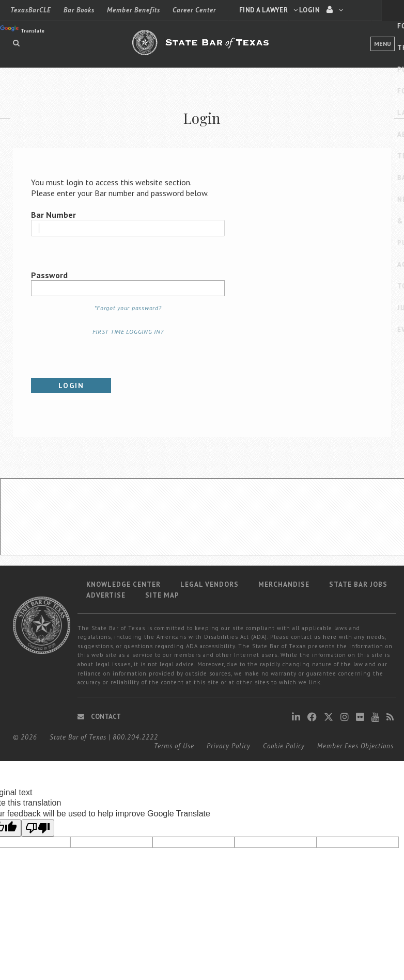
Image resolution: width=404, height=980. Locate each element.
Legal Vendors (209, 584)
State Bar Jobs (358, 584)
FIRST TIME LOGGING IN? (128, 332)
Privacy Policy (229, 746)
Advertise (106, 595)
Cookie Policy (284, 746)
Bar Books (79, 10)
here (330, 637)
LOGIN (344, 10)
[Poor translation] (38, 828)
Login (71, 385)
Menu (383, 44)
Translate (22, 30)
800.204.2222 (135, 737)
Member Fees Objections (355, 746)
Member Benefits (134, 10)
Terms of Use (174, 746)
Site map (162, 595)
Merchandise (284, 584)
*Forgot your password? (128, 308)
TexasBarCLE (31, 10)
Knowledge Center (123, 584)
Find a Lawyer (269, 10)
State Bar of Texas (78, 737)
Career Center (194, 10)
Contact (99, 717)
